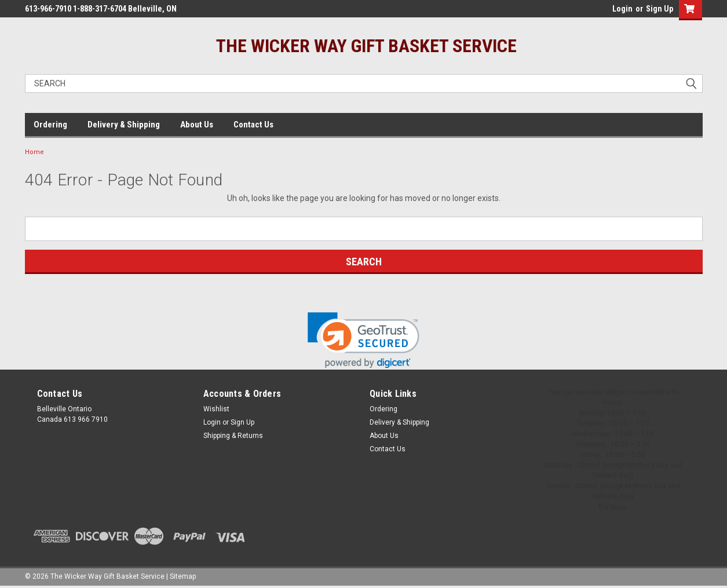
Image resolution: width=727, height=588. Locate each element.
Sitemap (183, 576)
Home (34, 152)
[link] (363, 340)
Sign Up (660, 9)
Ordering (50, 125)
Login (622, 9)
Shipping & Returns (233, 436)
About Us (197, 125)
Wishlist (216, 409)
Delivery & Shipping (124, 125)
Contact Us (253, 125)
